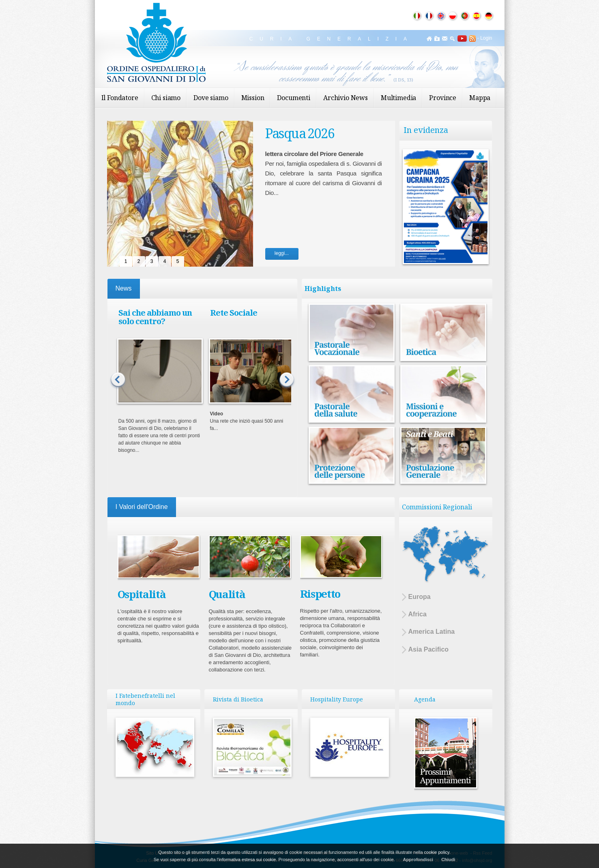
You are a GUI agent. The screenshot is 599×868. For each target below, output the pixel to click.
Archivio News (346, 98)
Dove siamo (211, 98)
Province (443, 98)
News (124, 288)
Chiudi (448, 859)
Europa (416, 597)
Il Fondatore (120, 98)
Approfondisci (418, 859)
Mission (253, 98)
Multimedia (398, 98)
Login (486, 38)
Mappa (480, 98)
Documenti (294, 98)
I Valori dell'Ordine (142, 507)
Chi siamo (166, 98)
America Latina (428, 632)
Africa (414, 615)
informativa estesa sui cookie (247, 859)
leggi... (282, 253)
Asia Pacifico (425, 650)
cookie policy (437, 852)
